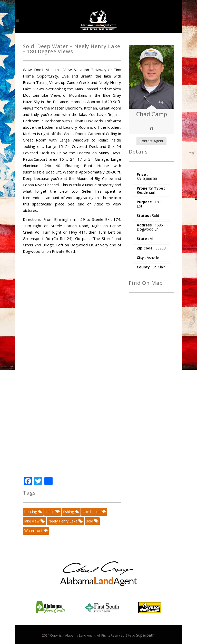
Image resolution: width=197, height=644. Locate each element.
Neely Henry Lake (65, 521)
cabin (52, 512)
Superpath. (146, 635)
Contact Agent (151, 141)
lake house (94, 512)
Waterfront (36, 531)
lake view (34, 521)
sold (92, 521)
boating (33, 512)
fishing (71, 512)
